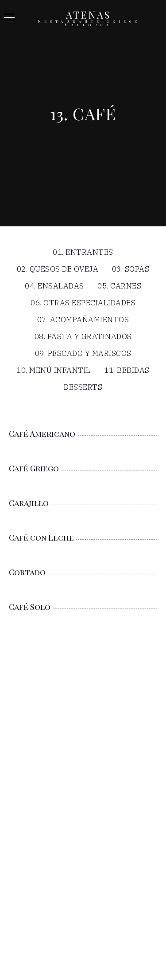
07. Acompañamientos (83, 320)
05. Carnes (119, 286)
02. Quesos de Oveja (58, 270)
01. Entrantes (83, 253)
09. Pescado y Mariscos (83, 354)
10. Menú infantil (54, 371)
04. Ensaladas (54, 286)
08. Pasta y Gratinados (83, 337)
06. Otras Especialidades (83, 303)
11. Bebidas (127, 371)
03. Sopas (131, 270)
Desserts (83, 388)
